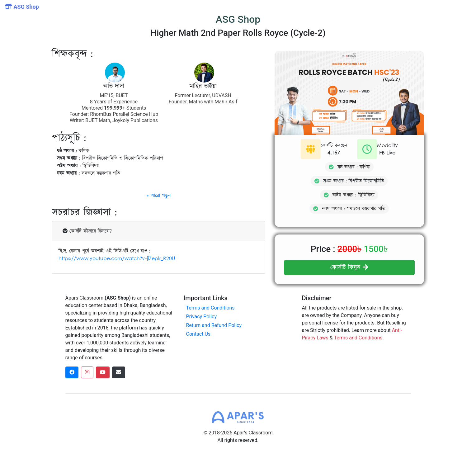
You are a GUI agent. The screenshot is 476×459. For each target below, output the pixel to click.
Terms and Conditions (210, 308)
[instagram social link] (87, 372)
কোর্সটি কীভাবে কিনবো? (87, 237)
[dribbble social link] (103, 372)
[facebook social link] (72, 372)
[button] (159, 202)
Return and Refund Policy (214, 325)
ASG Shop (22, 7)
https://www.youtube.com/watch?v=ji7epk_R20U (117, 265)
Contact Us (198, 334)
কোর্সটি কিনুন (349, 267)
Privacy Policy (202, 317)
